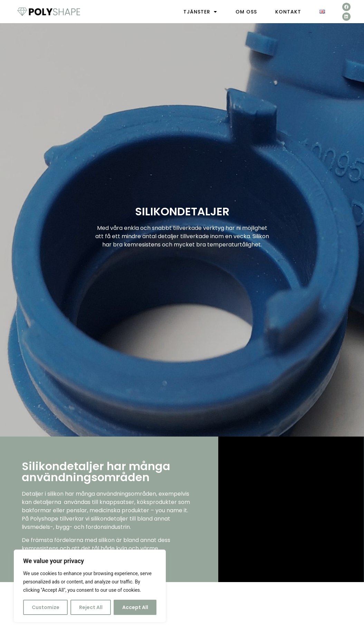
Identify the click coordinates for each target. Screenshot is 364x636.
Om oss (246, 12)
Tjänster (200, 12)
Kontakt (288, 12)
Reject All (91, 607)
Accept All (135, 607)
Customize (46, 607)
